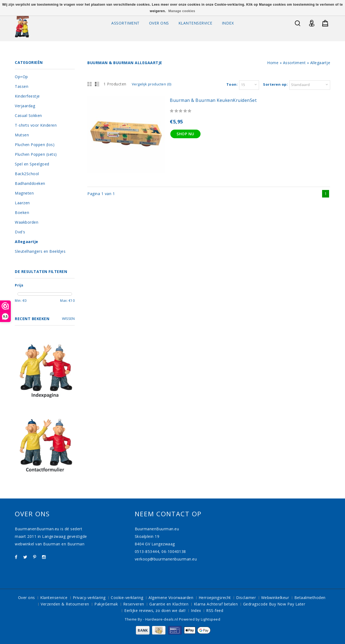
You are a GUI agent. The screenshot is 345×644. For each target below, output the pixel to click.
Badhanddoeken (30, 183)
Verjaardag (25, 106)
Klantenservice (195, 23)
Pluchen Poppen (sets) (36, 154)
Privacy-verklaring (89, 598)
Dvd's (20, 232)
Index (228, 23)
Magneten (24, 193)
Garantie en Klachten (169, 604)
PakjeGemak (106, 604)
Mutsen (22, 135)
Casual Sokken (28, 115)
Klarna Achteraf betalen (216, 604)
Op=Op (21, 77)
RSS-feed (215, 610)
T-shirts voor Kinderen (36, 125)
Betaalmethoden (310, 598)
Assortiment (125, 23)
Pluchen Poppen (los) (35, 145)
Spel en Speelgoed (32, 164)
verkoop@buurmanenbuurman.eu (166, 559)
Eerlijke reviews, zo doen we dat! (155, 610)
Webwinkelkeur (275, 598)
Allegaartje (320, 63)
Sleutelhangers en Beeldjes (40, 251)
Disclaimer (246, 598)
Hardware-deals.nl (162, 619)
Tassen (22, 86)
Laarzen (22, 203)
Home (273, 63)
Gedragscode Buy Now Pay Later (274, 604)
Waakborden (27, 222)
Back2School (27, 174)
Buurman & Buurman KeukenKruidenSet (213, 100)
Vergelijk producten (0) (152, 84)
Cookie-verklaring (127, 598)
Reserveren (134, 604)
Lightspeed (211, 619)
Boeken (22, 212)
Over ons (159, 23)
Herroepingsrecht (215, 598)
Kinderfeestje (27, 96)
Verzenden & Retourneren (65, 604)
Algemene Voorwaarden (171, 598)
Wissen (68, 319)
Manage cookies (182, 11)
